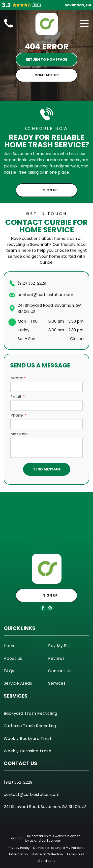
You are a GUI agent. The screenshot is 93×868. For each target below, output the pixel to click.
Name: (17, 378)
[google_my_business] (50, 609)
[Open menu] (84, 24)
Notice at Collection (47, 854)
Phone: (17, 415)
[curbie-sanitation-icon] (9, 28)
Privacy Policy (19, 848)
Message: (19, 434)
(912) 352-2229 (32, 283)
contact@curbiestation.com (45, 295)
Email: (16, 397)
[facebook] (43, 609)
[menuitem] (24, 646)
